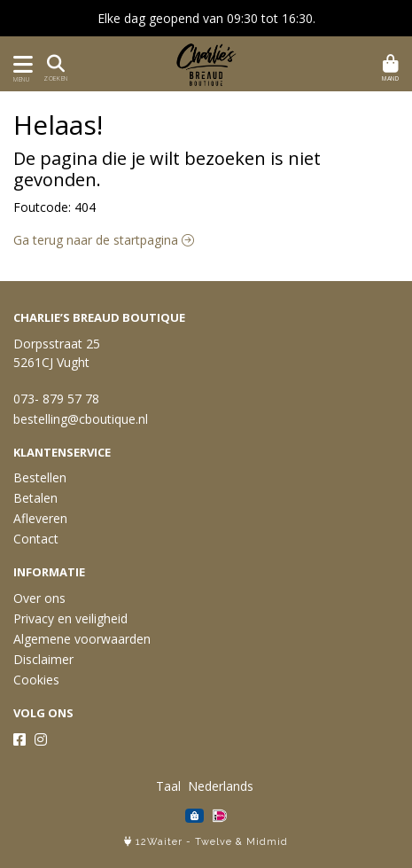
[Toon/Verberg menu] (20, 64)
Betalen (35, 498)
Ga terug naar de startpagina (104, 240)
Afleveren (40, 518)
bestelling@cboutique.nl (81, 419)
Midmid (267, 842)
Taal (168, 786)
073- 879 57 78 (56, 399)
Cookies (36, 680)
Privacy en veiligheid (70, 618)
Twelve (214, 842)
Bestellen (40, 477)
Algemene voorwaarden (82, 639)
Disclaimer (43, 659)
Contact (36, 539)
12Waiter (159, 842)
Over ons (39, 598)
